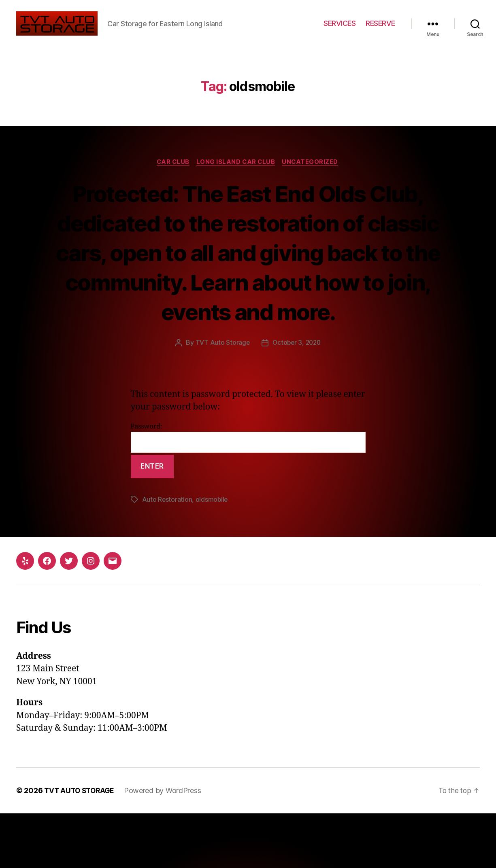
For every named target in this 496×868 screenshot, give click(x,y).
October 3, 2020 (297, 397)
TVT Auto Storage (221, 397)
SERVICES (340, 36)
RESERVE (380, 36)
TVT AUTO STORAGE (81, 845)
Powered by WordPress (166, 845)
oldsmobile (212, 554)
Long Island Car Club (237, 187)
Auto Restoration (167, 554)
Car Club (171, 187)
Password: (248, 492)
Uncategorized (313, 187)
